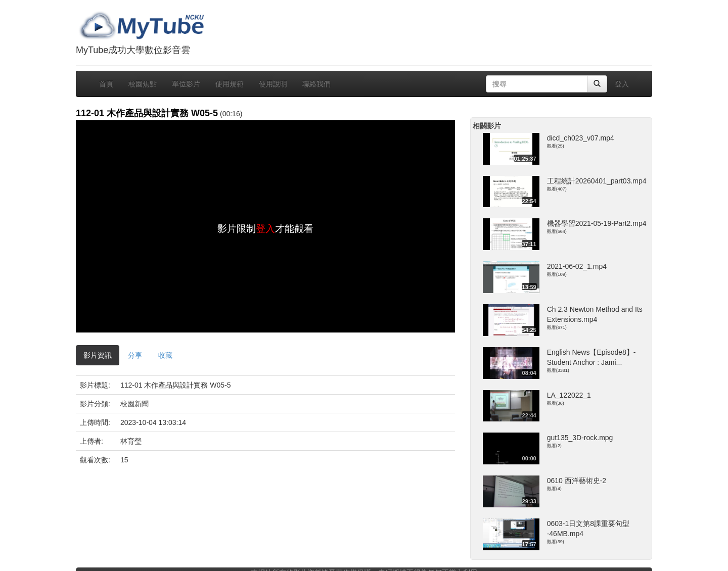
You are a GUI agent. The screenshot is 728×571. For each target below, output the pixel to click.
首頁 (106, 84)
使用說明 (273, 84)
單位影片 (186, 84)
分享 (135, 355)
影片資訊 (98, 355)
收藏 (165, 355)
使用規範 (230, 84)
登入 (622, 84)
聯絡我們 (316, 84)
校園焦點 (143, 84)
